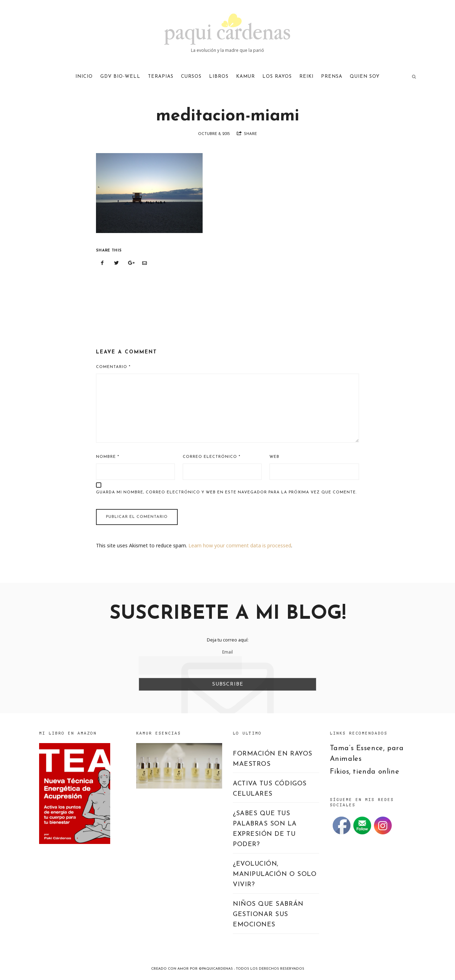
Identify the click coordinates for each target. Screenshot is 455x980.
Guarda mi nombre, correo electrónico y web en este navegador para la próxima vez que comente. (226, 492)
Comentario (113, 367)
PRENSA (332, 77)
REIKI (306, 77)
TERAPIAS (161, 77)
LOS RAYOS (277, 77)
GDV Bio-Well (120, 77)
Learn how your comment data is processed (240, 545)
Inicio (84, 77)
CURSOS (191, 77)
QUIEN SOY (365, 77)
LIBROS (219, 77)
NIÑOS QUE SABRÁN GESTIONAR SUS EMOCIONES (268, 914)
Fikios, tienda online (365, 772)
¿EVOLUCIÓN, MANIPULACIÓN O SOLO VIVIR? (275, 874)
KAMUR (245, 77)
